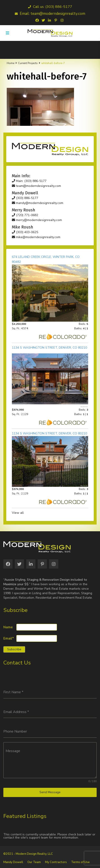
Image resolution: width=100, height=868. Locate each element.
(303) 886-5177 (25, 198)
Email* (9, 639)
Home (11, 63)
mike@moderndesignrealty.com (36, 237)
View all (18, 513)
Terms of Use (80, 862)
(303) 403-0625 (25, 232)
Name (8, 627)
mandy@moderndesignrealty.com (38, 203)
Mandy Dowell (13, 862)
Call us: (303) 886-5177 (50, 7)
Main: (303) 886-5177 (29, 181)
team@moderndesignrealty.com (36, 186)
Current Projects (28, 63)
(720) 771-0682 (25, 215)
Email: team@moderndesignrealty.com (50, 14)
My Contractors (56, 862)
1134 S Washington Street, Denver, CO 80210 (49, 348)
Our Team (34, 862)
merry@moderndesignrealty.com (37, 220)
